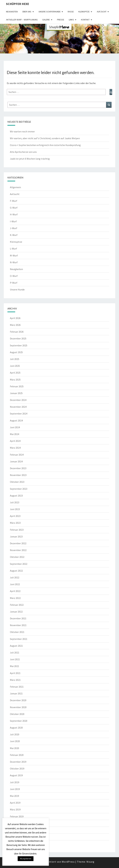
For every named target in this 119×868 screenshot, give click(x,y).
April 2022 (15, 591)
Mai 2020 (14, 748)
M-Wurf (14, 256)
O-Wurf (14, 276)
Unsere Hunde (17, 289)
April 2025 (15, 373)
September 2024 (19, 414)
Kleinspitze (84, 12)
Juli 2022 (15, 577)
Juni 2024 (15, 427)
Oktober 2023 (17, 482)
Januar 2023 (16, 536)
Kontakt (85, 20)
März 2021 (15, 680)
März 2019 (15, 809)
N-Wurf (14, 262)
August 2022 (16, 571)
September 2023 (19, 489)
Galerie (46, 20)
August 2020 (16, 728)
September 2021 (19, 639)
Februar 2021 (17, 687)
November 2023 (18, 475)
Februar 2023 (17, 530)
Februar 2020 (17, 755)
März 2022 (15, 598)
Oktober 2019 (17, 769)
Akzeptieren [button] (26, 859)
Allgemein (15, 187)
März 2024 (15, 448)
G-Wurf (14, 208)
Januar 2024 (16, 461)
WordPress (68, 862)
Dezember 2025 (18, 338)
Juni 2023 (15, 509)
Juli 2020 (15, 734)
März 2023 (15, 523)
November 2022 (18, 550)
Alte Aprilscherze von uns (23, 152)
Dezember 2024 (18, 400)
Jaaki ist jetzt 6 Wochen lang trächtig (30, 159)
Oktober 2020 (17, 714)
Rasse (71, 12)
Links (71, 20)
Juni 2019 (15, 789)
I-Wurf (13, 221)
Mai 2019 (14, 796)
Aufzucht (102, 12)
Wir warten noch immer (22, 131)
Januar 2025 (16, 393)
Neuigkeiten (12, 12)
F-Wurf (14, 201)
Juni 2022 (15, 584)
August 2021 (16, 646)
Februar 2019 (17, 816)
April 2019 (15, 803)
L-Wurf (13, 249)
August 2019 (16, 775)
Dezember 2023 (18, 468)
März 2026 (15, 325)
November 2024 (18, 407)
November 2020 (18, 707)
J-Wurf (14, 228)
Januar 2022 (16, 612)
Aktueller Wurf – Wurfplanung (22, 20)
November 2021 (18, 625)
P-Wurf (14, 283)
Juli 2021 (15, 653)
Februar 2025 (17, 386)
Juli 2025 (15, 359)
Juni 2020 (15, 741)
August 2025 (16, 352)
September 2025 (19, 345)
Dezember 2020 (18, 700)
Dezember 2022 (18, 543)
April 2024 (15, 441)
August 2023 (16, 496)
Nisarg (90, 862)
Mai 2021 (14, 666)
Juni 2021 (15, 659)
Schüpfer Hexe (18, 4)
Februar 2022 (17, 605)
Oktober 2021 (17, 632)
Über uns (27, 12)
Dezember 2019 (18, 762)
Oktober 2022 (17, 557)
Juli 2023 (15, 502)
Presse (61, 20)
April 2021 (15, 673)
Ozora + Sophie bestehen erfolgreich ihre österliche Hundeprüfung (45, 145)
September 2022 (19, 564)
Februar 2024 (17, 455)
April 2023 (15, 516)
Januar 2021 (16, 693)
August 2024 (16, 420)
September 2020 (19, 721)
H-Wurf (14, 214)
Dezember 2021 (18, 618)
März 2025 (15, 380)
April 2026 (15, 318)
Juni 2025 (15, 366)
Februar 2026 (17, 332)
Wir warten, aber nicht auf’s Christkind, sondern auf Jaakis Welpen (45, 138)
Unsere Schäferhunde (50, 12)
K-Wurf (14, 235)
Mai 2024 (14, 434)
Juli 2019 (15, 782)
